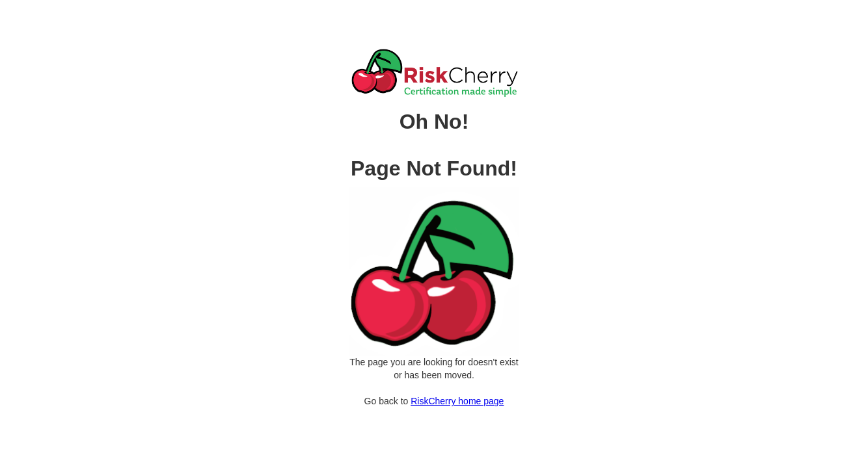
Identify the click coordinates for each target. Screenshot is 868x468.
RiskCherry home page (457, 401)
